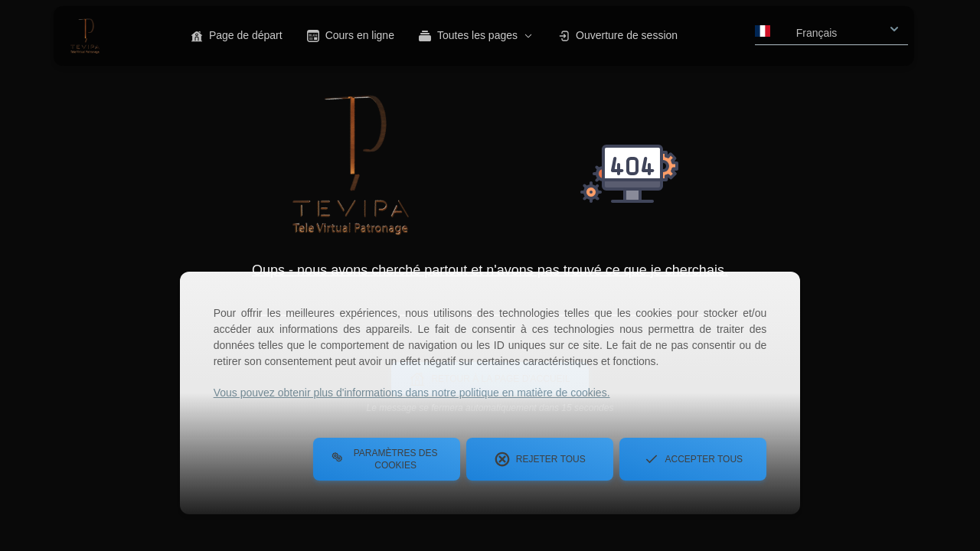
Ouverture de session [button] (617, 36)
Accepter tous (694, 459)
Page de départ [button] (237, 36)
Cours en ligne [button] (351, 36)
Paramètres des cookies (384, 459)
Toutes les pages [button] (476, 36)
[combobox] (831, 28)
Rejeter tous (540, 459)
